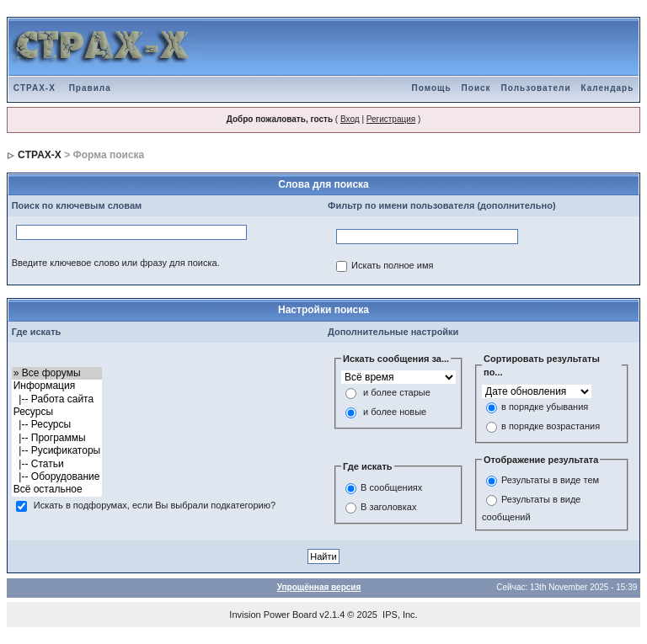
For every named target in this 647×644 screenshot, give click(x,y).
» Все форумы (57, 373)
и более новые (395, 412)
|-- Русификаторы (57, 451)
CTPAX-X (35, 88)
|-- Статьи (57, 464)
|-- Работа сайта (57, 399)
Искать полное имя (392, 266)
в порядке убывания (545, 407)
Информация (57, 386)
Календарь (608, 88)
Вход (350, 119)
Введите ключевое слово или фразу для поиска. (116, 263)
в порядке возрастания (551, 426)
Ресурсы (57, 412)
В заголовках (388, 507)
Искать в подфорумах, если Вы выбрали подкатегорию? (155, 505)
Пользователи (536, 88)
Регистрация (391, 119)
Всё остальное (57, 490)
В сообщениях (391, 487)
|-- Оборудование (57, 477)
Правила (90, 88)
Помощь (431, 88)
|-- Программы (57, 438)
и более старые (397, 393)
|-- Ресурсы (57, 425)
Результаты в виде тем (550, 481)
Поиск (476, 88)
